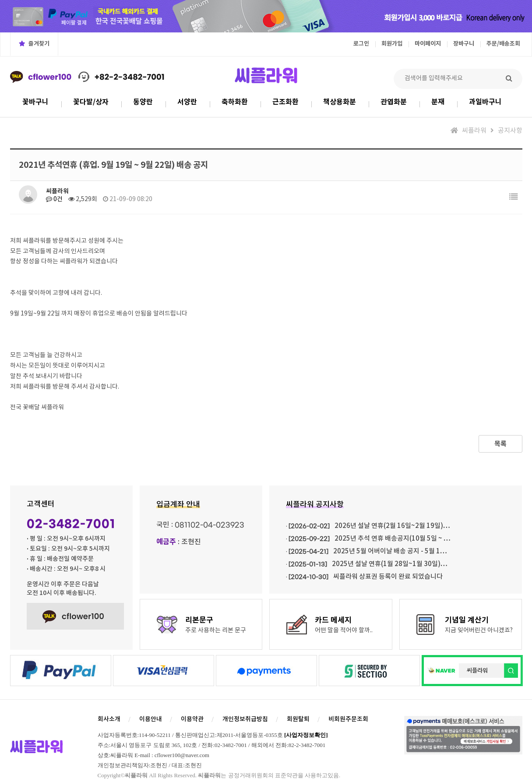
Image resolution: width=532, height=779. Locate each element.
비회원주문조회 (348, 719)
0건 (54, 199)
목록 (500, 444)
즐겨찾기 (34, 44)
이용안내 (151, 719)
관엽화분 (394, 102)
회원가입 (392, 44)
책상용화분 (340, 102)
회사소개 (109, 719)
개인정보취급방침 (245, 719)
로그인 (361, 44)
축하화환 (235, 102)
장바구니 (464, 44)
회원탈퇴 (298, 719)
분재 (438, 102)
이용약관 (192, 719)
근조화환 (285, 102)
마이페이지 (428, 44)
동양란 (143, 102)
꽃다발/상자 (91, 102)
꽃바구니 (35, 102)
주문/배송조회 (503, 44)
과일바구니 (485, 102)
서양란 (187, 102)
